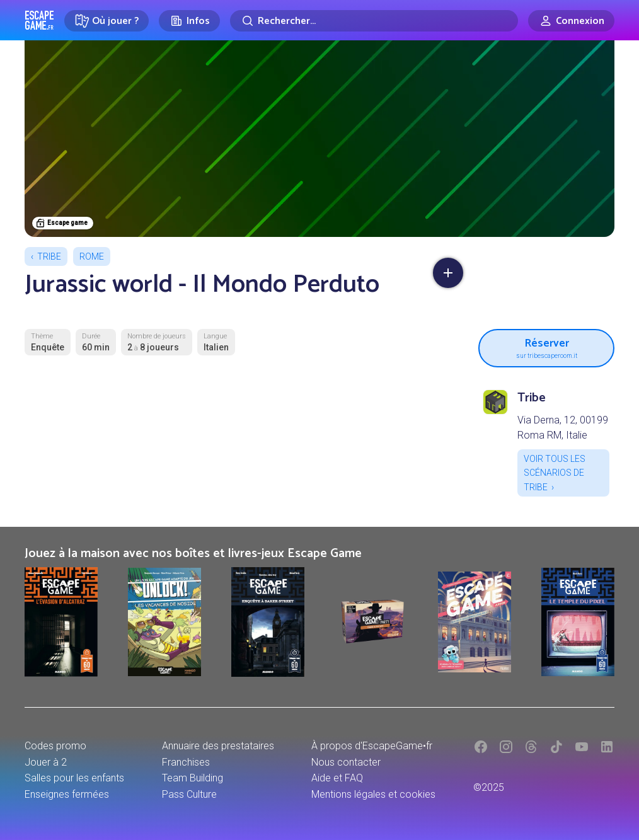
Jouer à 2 (46, 762)
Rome (92, 256)
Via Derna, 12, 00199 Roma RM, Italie (563, 428)
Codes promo (55, 746)
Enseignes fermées (67, 794)
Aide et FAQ (337, 778)
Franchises (186, 762)
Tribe (49, 256)
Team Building (193, 778)
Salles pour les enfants (74, 778)
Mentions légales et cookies (373, 794)
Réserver (546, 347)
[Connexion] (571, 21)
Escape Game (39, 20)
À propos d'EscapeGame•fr (372, 746)
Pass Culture (189, 794)
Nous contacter (346, 762)
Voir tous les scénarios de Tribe (555, 473)
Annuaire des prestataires (218, 746)
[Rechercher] (374, 21)
